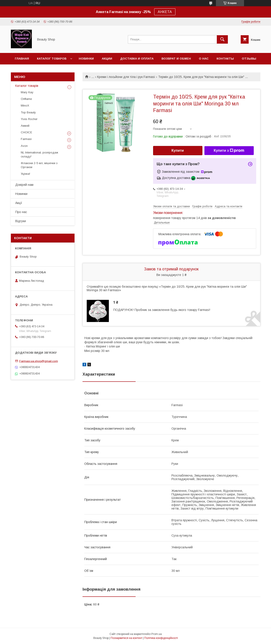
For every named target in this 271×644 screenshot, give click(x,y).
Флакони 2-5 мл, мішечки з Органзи (39, 165)
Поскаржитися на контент (126, 638)
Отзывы (249, 59)
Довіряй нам (24, 185)
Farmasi (26, 139)
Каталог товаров (52, 59)
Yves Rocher (29, 119)
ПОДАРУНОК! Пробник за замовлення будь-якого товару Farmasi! (162, 310)
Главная (22, 59)
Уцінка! (25, 174)
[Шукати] (222, 39)
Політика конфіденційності (161, 638)
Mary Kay (27, 92)
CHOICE (26, 132)
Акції (19, 203)
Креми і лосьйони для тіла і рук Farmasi (126, 77)
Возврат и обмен (176, 59)
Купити (178, 150)
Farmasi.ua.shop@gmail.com (39, 361)
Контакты (225, 59)
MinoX (25, 106)
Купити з (229, 151)
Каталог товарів (27, 86)
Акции (107, 59)
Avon (24, 146)
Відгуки (21, 221)
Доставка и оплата (137, 59)
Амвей (25, 126)
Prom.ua (157, 634)
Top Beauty (28, 112)
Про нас (21, 212)
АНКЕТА (165, 12)
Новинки (86, 59)
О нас (204, 59)
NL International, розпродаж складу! (39, 154)
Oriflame (26, 99)
